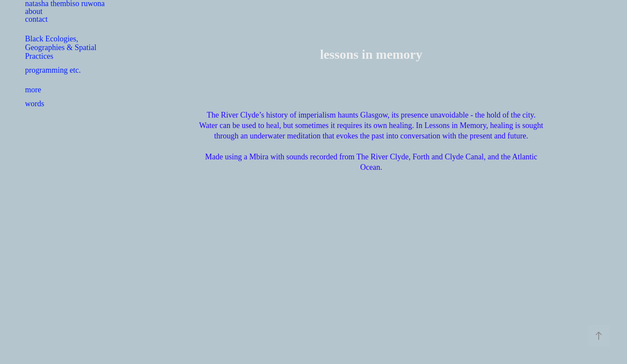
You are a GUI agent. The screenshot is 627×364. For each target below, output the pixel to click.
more (33, 90)
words (35, 104)
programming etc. (53, 70)
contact (37, 19)
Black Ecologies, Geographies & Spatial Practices (61, 47)
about (34, 11)
